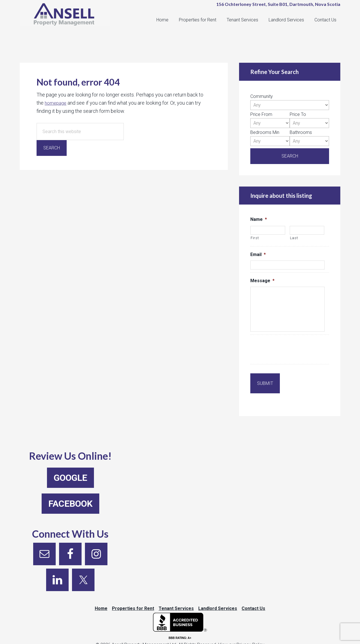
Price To (298, 114)
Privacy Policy (250, 640)
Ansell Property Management (67, 17)
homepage (56, 103)
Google (70, 469)
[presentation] (293, 350)
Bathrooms (301, 132)
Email (258, 254)
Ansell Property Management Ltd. (144, 640)
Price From (261, 114)
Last (294, 238)
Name (259, 219)
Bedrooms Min (265, 132)
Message (262, 281)
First (255, 238)
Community (262, 96)
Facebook (70, 495)
